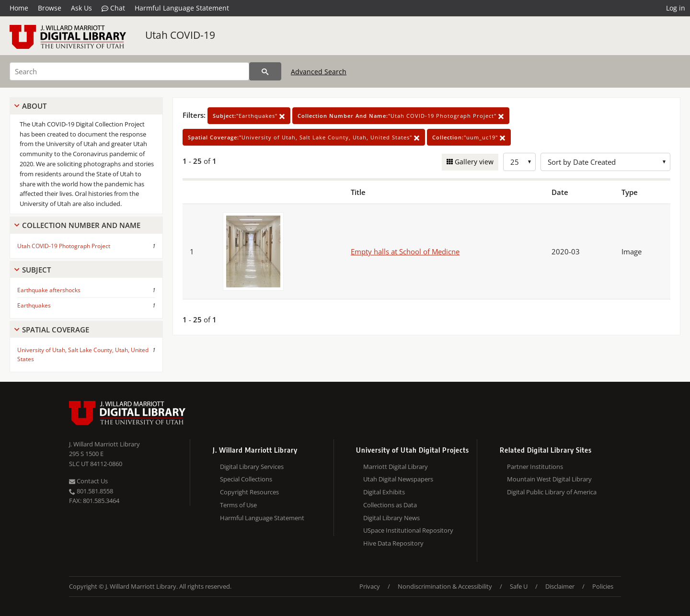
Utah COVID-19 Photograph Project (64, 246)
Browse (50, 8)
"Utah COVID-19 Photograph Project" (401, 116)
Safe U (519, 586)
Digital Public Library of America (552, 492)
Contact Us (88, 481)
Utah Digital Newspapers (398, 479)
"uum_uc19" (469, 137)
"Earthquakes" (249, 116)
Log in (676, 8)
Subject (36, 270)
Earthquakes (34, 305)
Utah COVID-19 (180, 35)
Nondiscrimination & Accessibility (445, 586)
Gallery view (473, 162)
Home (19, 8)
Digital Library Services (252, 467)
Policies (603, 586)
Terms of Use (238, 505)
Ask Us (81, 8)
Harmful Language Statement (182, 8)
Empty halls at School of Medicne (405, 251)
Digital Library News (391, 518)
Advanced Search (319, 72)
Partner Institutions (535, 467)
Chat (113, 8)
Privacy (370, 586)
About (34, 106)
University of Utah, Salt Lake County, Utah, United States (83, 354)
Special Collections (246, 479)
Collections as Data (390, 505)
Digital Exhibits (384, 492)
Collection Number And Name (81, 225)
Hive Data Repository (393, 543)
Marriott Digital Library (396, 467)
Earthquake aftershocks (49, 290)
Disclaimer (560, 586)
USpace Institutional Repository (408, 530)
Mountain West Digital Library (549, 479)
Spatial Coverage (56, 330)
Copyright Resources (249, 492)
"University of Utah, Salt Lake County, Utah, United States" (304, 137)
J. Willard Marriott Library (104, 444)
